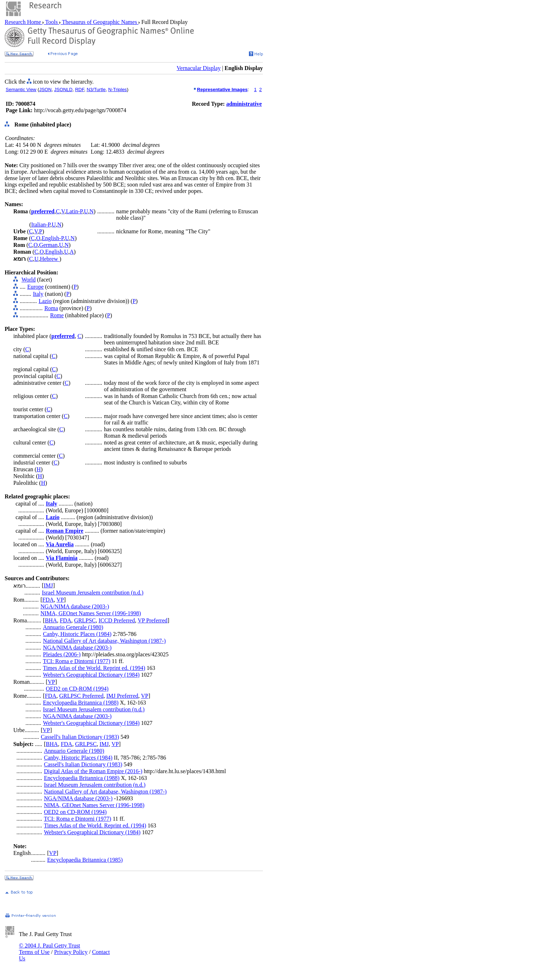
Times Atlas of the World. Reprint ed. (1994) (94, 668)
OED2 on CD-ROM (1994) (77, 689)
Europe (35, 287)
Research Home (24, 22)
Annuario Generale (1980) (73, 627)
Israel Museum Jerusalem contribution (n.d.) (92, 593)
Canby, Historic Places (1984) (77, 634)
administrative (244, 104)
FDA (48, 600)
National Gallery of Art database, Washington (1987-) (104, 641)
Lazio (45, 301)
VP (60, 600)
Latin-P (74, 211)
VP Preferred (152, 620)
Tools (52, 22)
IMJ (48, 585)
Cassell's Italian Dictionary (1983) (80, 737)
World (29, 280)
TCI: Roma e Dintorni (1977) (76, 661)
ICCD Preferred (117, 620)
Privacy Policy (71, 952)
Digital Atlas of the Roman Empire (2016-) (93, 771)
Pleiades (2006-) (62, 654)
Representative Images (222, 89)
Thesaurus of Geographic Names (100, 22)
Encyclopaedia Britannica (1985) (85, 860)
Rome (57, 315)
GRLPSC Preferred (81, 696)
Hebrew (50, 259)
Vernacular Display (199, 68)
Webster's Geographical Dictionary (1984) (91, 675)
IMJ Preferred (122, 696)
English (54, 252)
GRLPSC (85, 620)
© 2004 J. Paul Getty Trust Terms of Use (49, 949)
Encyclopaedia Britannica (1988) (81, 703)
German (49, 245)
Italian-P (41, 225)
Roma (51, 308)
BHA (51, 620)
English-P (53, 238)
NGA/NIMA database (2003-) (75, 606)
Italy (38, 294)
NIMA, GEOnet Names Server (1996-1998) (91, 613)
